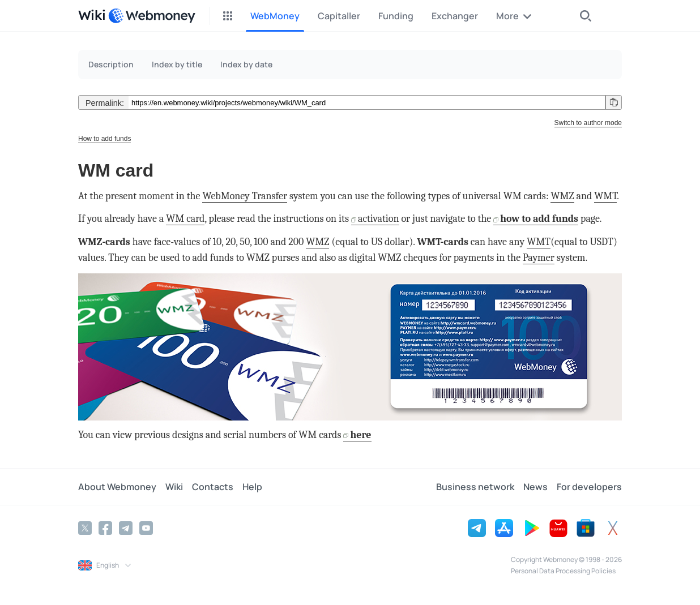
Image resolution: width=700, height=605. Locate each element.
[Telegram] (126, 528)
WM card (185, 219)
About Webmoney (117, 487)
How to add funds (104, 139)
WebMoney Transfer (245, 196)
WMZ (562, 196)
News (535, 487)
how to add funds (539, 219)
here (360, 435)
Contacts (213, 487)
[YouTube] (146, 528)
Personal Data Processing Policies (563, 571)
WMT (605, 196)
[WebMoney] (152, 16)
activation (379, 219)
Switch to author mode (588, 123)
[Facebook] (105, 528)
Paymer (539, 258)
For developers (589, 487)
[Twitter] (85, 528)
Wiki (174, 487)
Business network (475, 487)
